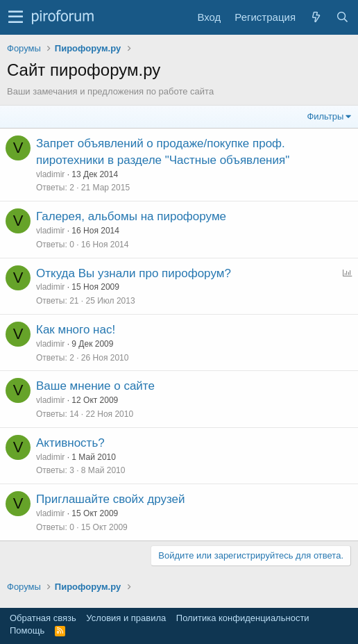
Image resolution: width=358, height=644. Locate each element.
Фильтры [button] (325, 116)
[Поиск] (342, 17)
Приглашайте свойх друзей (110, 499)
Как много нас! (76, 330)
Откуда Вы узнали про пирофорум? (134, 273)
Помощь (27, 630)
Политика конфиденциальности (243, 618)
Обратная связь (43, 618)
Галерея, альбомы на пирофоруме (131, 216)
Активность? (70, 443)
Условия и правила (126, 618)
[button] (16, 17)
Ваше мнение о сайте (95, 386)
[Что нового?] (316, 17)
